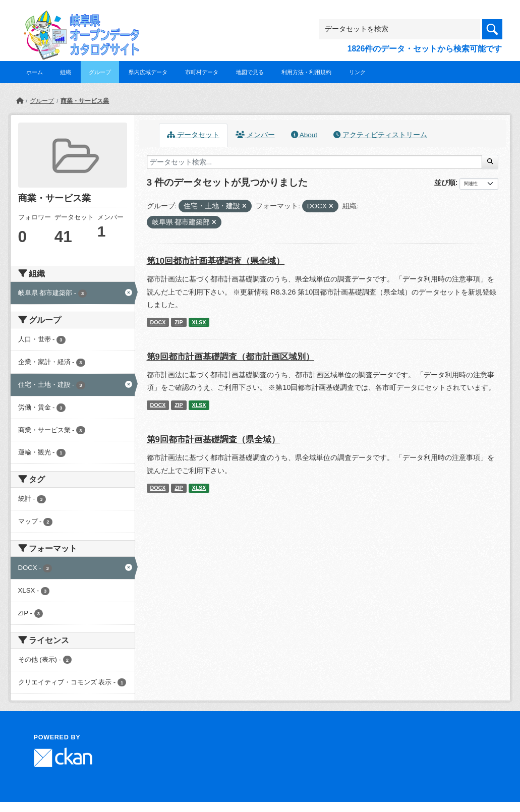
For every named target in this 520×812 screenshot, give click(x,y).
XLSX (199, 322)
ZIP (179, 322)
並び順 (445, 183)
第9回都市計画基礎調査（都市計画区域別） (230, 357)
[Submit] (490, 162)
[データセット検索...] (315, 162)
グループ (100, 72)
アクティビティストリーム (380, 135)
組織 (66, 72)
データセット (193, 135)
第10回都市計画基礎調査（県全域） (216, 261)
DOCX (158, 322)
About (304, 135)
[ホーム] (20, 101)
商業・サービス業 (85, 101)
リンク (357, 72)
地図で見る (250, 72)
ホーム (35, 72)
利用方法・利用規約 (306, 72)
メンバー (255, 135)
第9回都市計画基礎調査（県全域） (213, 440)
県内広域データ (148, 72)
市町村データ (202, 72)
